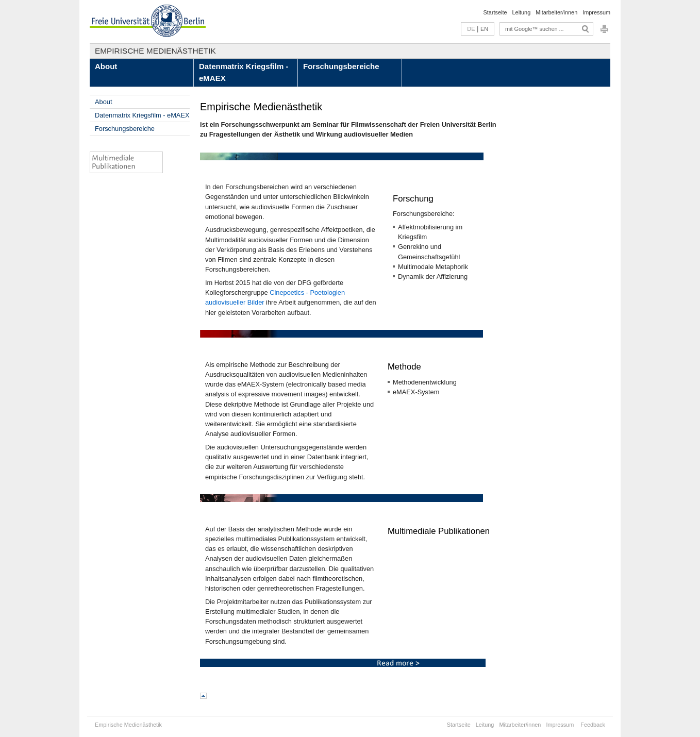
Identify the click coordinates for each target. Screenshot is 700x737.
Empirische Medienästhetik (155, 51)
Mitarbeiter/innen (556, 12)
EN (484, 29)
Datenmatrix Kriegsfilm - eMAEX (244, 72)
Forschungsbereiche (341, 66)
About (106, 66)
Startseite (495, 12)
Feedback (593, 725)
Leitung (522, 12)
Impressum (596, 12)
